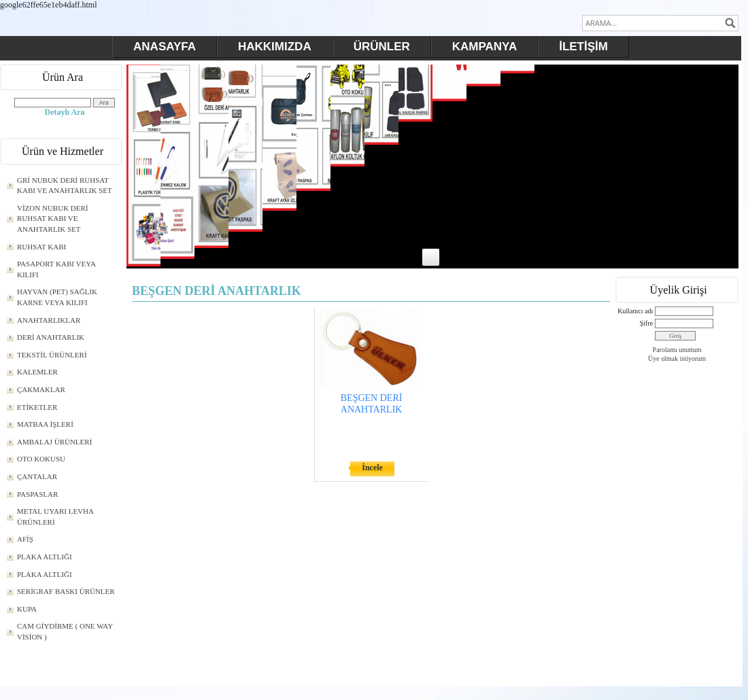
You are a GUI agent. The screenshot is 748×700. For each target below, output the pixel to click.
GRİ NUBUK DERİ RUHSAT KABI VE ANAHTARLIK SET (65, 186)
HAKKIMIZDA (275, 47)
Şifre (646, 323)
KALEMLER (37, 372)
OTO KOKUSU (41, 459)
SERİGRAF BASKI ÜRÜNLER (66, 591)
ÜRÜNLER (382, 47)
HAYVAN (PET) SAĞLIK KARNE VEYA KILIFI (57, 297)
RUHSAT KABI (41, 247)
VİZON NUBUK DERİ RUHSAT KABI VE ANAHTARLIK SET (53, 218)
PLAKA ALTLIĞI (45, 557)
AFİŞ (25, 539)
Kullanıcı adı (635, 311)
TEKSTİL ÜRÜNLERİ (52, 355)
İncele (372, 468)
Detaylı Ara (65, 112)
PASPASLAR (37, 494)
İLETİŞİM (583, 47)
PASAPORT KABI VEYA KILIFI (56, 269)
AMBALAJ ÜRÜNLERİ (54, 442)
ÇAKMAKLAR (41, 389)
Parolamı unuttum (677, 350)
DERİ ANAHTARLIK (51, 337)
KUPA (27, 609)
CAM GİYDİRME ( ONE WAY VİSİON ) (65, 631)
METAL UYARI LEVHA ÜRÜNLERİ (55, 517)
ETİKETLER (37, 407)
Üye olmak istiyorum (677, 358)
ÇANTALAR (37, 476)
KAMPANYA (485, 47)
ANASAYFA (165, 47)
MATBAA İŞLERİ (45, 424)
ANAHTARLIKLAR (49, 320)
